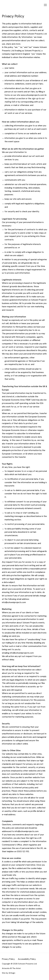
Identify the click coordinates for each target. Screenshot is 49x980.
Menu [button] (45, 5)
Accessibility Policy (27, 959)
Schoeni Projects (21, 5)
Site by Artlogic (9, 973)
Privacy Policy (8, 959)
